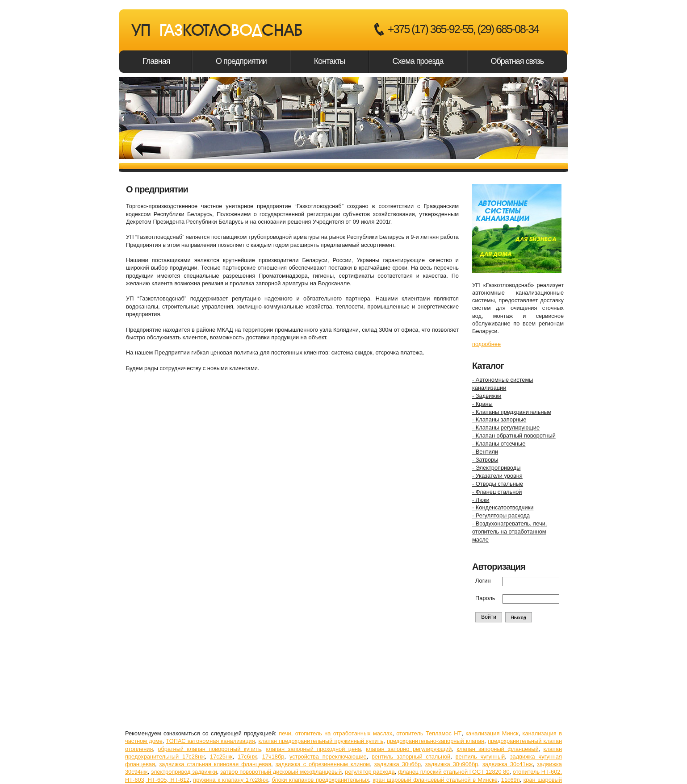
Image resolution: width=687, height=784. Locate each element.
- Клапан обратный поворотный (514, 436)
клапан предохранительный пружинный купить (321, 741)
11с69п (511, 780)
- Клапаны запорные (499, 419)
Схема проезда (418, 61)
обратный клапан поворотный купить (209, 749)
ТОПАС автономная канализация (211, 741)
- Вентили (485, 452)
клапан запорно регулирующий (409, 749)
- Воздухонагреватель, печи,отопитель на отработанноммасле (509, 532)
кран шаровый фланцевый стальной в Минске (435, 780)
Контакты (330, 61)
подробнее (486, 344)
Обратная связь (517, 61)
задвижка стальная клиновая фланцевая (215, 764)
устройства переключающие (328, 757)
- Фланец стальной (497, 492)
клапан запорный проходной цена (314, 749)
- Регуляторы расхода (501, 515)
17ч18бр (273, 757)
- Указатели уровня (497, 476)
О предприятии (241, 61)
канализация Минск (492, 733)
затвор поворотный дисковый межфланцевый (281, 772)
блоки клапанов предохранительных (320, 780)
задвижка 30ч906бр (452, 764)
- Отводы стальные (498, 484)
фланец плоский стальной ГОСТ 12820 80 (454, 772)
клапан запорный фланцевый (497, 749)
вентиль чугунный (480, 757)
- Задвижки (487, 396)
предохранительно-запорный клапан (436, 741)
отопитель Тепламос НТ (429, 733)
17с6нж (247, 757)
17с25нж (221, 757)
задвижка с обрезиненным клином (323, 764)
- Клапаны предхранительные (512, 412)
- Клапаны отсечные (499, 444)
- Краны (482, 404)
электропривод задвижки (184, 772)
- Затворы (485, 460)
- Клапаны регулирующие (506, 427)
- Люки (481, 500)
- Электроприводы (496, 468)
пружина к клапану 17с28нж (230, 780)
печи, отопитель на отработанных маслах (335, 733)
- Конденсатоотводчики (503, 507)
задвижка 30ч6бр (398, 764)
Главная (156, 61)
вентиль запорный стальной (411, 757)
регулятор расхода (370, 772)
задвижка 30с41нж (507, 764)
